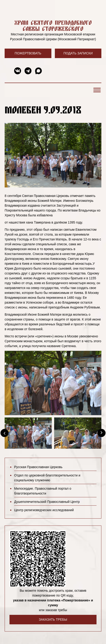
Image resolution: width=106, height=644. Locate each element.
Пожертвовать (28, 53)
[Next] (101, 433)
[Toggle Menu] (96, 90)
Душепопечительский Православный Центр (47, 502)
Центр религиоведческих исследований (44, 510)
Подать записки (78, 53)
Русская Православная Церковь (38, 467)
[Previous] (5, 433)
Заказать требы (53, 619)
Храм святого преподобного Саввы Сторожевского (53, 26)
